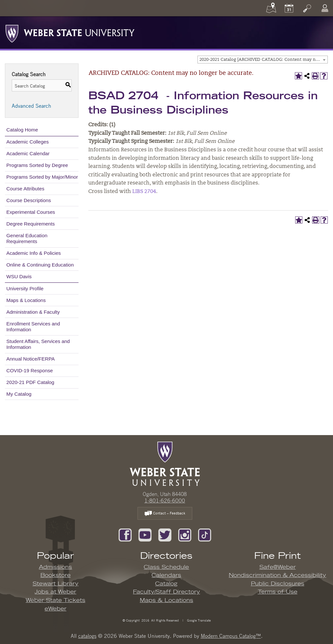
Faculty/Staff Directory (166, 592)
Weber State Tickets (56, 600)
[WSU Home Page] (165, 463)
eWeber (56, 609)
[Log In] (325, 8)
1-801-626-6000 (165, 500)
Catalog (166, 584)
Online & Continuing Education (40, 265)
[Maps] (271, 8)
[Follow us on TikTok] (205, 534)
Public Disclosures (278, 584)
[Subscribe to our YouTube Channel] (145, 534)
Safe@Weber (278, 567)
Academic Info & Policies (34, 253)
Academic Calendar (28, 153)
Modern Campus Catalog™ (231, 636)
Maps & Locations (26, 300)
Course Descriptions (29, 200)
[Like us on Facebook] (125, 534)
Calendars (166, 575)
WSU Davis (19, 276)
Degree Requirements (31, 224)
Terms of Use (278, 592)
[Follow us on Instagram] (185, 534)
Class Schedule (166, 567)
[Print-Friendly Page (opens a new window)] (315, 76)
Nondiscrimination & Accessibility (277, 575)
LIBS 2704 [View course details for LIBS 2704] (144, 192)
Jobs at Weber (55, 592)
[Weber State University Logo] (70, 32)
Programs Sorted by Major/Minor (42, 177)
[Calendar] (289, 8)
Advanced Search (31, 106)
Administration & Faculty (33, 312)
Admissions (55, 567)
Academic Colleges (28, 142)
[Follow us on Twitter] (165, 534)
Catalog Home (22, 130)
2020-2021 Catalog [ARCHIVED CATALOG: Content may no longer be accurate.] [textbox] (263, 60)
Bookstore (56, 575)
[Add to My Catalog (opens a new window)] (298, 76)
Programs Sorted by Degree (37, 165)
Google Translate (198, 620)
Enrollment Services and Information (33, 327)
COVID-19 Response (30, 370)
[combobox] (263, 60)
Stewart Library (56, 584)
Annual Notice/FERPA (31, 359)
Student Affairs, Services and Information (38, 344)
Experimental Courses (31, 212)
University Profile (25, 288)
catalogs (87, 636)
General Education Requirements (27, 238)
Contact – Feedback (165, 514)
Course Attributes (26, 189)
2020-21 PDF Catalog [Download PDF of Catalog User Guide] (30, 382)
